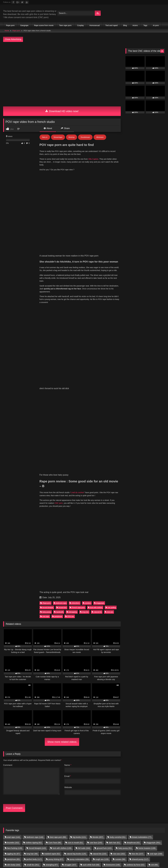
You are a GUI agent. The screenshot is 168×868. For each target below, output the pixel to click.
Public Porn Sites (142, 576)
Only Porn (39, 585)
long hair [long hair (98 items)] (32, 546)
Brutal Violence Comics (116, 582)
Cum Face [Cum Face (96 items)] (55, 535)
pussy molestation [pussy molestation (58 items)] (79, 552)
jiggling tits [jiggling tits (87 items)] (13, 546)
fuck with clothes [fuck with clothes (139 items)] (62, 540)
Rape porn (10, 25)
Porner (157, 588)
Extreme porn (144, 572)
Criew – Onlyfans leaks (56, 585)
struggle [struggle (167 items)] (70, 557)
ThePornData (148, 582)
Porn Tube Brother (56, 572)
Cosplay (81, 25)
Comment (8, 457)
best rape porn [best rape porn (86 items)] (58, 529)
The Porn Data (15, 585)
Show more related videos (62, 434)
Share (65, 128)
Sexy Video (100, 579)
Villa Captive (93, 159)
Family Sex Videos (72, 591)
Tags (145, 25)
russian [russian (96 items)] (120, 552)
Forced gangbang (20, 582)
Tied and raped (111, 25)
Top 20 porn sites (75, 582)
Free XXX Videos (41, 576)
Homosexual (94, 25)
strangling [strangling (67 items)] (52, 557)
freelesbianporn (60, 588)
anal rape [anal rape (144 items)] (14, 529)
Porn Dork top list (128, 585)
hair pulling (111, 300)
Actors (135, 25)
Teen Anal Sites (109, 576)
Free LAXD (19, 588)
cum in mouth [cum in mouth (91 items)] (75, 535)
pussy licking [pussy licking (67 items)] (56, 552)
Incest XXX (56, 591)
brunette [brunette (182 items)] (13, 535)
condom (87, 295)
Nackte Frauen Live (137, 594)
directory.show (21, 572)
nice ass (109, 304)
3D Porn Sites (125, 576)
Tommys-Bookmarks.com (104, 572)
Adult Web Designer (71, 579)
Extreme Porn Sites (94, 582)
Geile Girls (153, 594)
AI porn (156, 25)
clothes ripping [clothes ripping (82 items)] (34, 535)
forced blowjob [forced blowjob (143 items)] (37, 540)
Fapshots (158, 598)
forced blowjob (47, 300)
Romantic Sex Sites (35, 579)
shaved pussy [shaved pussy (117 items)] (140, 552)
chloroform (75, 295)
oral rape (45, 309)
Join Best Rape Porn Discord (84, 615)
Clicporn (70, 572)
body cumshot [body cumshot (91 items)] (118, 529)
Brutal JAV (88, 579)
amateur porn (36, 598)
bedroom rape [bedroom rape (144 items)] (35, 529)
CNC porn (59, 272)
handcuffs (59, 304)
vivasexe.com (10, 576)
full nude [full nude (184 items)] (84, 540)
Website (68, 480)
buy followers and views (55, 598)
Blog (125, 25)
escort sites (90, 598)
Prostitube (8, 601)
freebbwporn (93, 588)
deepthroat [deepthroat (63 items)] (133, 535)
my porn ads (120, 598)
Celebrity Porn (17, 579)
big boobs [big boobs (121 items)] (79, 529)
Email (68, 469)
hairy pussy (46, 304)
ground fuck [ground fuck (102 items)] (104, 540)
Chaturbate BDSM (127, 572)
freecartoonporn (77, 588)
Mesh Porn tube (38, 572)
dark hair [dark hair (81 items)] (114, 535)
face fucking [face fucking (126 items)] (15, 540)
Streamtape (58, 137)
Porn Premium (53, 579)
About (48, 128)
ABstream (100, 137)
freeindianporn (44, 588)
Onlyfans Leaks (133, 579)
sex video (147, 579)
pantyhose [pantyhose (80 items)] (13, 552)
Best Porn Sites (124, 588)
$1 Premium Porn (60, 576)
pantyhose (57, 309)
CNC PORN (134, 598)
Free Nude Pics (77, 576)
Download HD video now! (62, 111)
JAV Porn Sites (35, 594)
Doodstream (85, 137)
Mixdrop (72, 137)
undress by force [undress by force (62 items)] (135, 557)
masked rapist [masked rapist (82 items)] (52, 546)
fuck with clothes (95, 300)
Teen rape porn (65, 25)
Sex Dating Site (91, 591)
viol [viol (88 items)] (154, 557)
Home (7, 31)
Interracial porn (108, 588)
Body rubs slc (93, 576)
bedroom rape (60, 295)
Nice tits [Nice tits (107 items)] (137, 546)
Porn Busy (147, 598)
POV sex (70, 309)
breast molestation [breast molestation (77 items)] (142, 529)
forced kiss (61, 300)
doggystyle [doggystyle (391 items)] (153, 535)
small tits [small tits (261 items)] (33, 557)
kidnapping (72, 304)
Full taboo (8, 572)
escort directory (105, 598)
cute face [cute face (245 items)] (96, 535)
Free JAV (30, 588)
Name (68, 457)
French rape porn (77, 300)
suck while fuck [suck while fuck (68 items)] (91, 557)
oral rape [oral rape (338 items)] (156, 546)
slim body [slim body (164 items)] (14, 557)
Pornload (7, 591)
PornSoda (147, 588)
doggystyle (99, 295)
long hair (84, 304)
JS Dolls (28, 585)
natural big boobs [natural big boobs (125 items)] (76, 546)
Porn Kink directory (40, 591)
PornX (137, 588)
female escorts (75, 598)
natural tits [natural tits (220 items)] (99, 546)
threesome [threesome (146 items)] (113, 557)
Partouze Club (83, 572)
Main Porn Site (92, 585)
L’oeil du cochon (77, 262)
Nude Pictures (20, 598)
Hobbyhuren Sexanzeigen (113, 594)
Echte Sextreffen (108, 591)
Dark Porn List (37, 582)
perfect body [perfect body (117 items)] (34, 552)
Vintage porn (25, 576)
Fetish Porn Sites (110, 585)
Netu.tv (45, 137)
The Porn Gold (76, 585)
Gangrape (24, 25)
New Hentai (144, 585)
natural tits (97, 304)
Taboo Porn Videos (90, 594)
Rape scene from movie (44, 25)
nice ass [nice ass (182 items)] (119, 546)
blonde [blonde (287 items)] (98, 529)
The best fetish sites (55, 582)
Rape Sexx (135, 582)
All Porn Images (21, 591)
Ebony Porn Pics (116, 579)
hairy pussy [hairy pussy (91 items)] (125, 540)
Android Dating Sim (127, 591)
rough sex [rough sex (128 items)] (102, 552)
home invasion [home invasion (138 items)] (147, 540)
